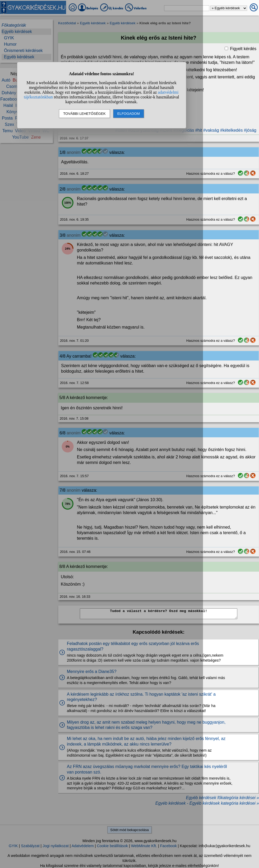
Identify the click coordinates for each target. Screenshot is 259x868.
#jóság (250, 130)
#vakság (211, 130)
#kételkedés (231, 130)
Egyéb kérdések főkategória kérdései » (222, 798)
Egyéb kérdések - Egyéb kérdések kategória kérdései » (207, 803)
